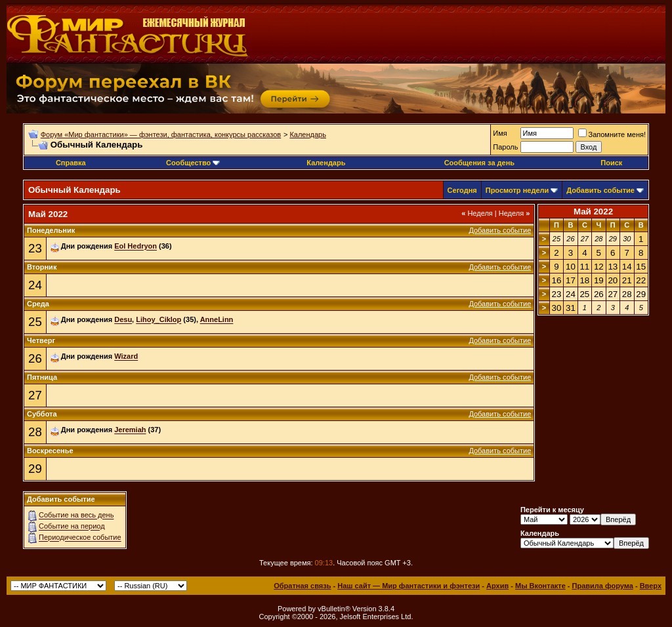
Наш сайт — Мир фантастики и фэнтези (409, 586)
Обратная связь (302, 586)
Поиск (611, 163)
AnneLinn (217, 320)
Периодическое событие (80, 538)
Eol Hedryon (136, 247)
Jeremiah (130, 430)
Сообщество (193, 163)
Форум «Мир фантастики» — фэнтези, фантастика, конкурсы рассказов (161, 134)
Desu (123, 320)
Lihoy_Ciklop (158, 320)
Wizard (126, 357)
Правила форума (603, 586)
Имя (500, 133)
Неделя (477, 213)
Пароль (505, 147)
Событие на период (72, 527)
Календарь (308, 134)
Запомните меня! (612, 134)
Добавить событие (600, 190)
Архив (497, 586)
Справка (71, 163)
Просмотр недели (517, 190)
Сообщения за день (479, 163)
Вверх (651, 586)
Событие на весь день (76, 516)
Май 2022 (593, 212)
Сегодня (462, 190)
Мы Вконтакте (540, 586)
